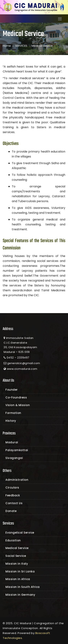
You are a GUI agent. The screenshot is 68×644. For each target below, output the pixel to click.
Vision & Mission (18, 405)
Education (13, 540)
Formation (13, 413)
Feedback (13, 495)
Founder (12, 390)
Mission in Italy (17, 564)
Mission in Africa (18, 579)
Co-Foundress (16, 397)
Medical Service (17, 548)
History (11, 421)
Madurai (12, 442)
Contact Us (14, 503)
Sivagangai (14, 458)
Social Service (16, 556)
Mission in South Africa (23, 587)
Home (7, 46)
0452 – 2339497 (18, 358)
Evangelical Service (20, 533)
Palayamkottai (17, 450)
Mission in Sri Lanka (20, 571)
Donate (11, 511)
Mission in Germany (20, 595)
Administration (17, 480)
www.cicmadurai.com (22, 369)
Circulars (12, 488)
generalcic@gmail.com (24, 363)
